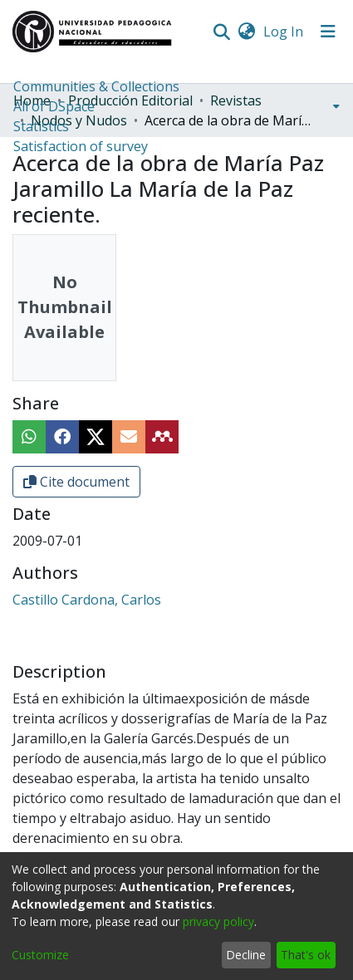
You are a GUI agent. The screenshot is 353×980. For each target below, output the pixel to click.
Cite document (76, 482)
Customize (40, 955)
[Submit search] (221, 32)
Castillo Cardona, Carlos (87, 600)
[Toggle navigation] (328, 32)
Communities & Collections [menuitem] (96, 86)
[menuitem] (246, 32)
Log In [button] (284, 32)
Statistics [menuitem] (41, 126)
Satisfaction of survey (81, 146)
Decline (246, 955)
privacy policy (218, 921)
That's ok (306, 955)
